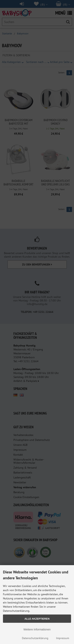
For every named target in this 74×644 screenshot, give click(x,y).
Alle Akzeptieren (37, 619)
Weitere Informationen (37, 629)
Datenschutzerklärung (35, 638)
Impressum (63, 638)
